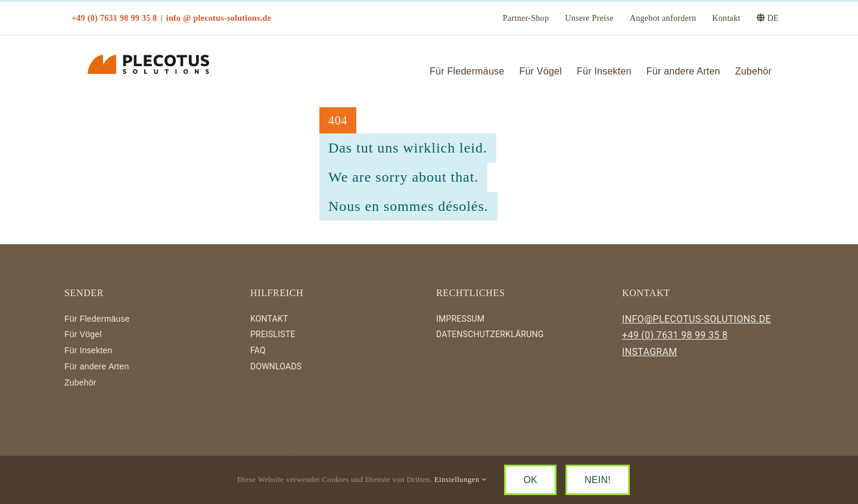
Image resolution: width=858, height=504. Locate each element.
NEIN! (598, 480)
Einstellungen (461, 479)
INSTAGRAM (650, 352)
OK (530, 480)
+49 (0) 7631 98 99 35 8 (675, 335)
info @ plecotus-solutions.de (219, 18)
